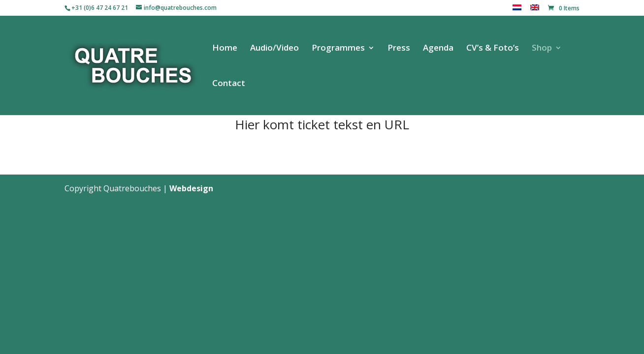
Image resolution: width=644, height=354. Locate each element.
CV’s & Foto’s (493, 49)
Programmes (338, 49)
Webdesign (191, 188)
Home (225, 49)
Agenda (438, 49)
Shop (542, 49)
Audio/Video (274, 49)
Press (399, 49)
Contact (229, 84)
